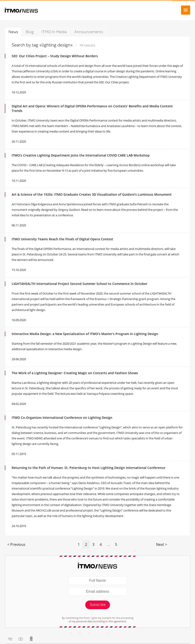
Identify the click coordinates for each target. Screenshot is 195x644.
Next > (162, 544)
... (108, 544)
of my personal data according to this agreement (97, 621)
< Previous (16, 544)
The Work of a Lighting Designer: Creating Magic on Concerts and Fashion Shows (75, 373)
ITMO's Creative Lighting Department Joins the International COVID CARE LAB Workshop (81, 155)
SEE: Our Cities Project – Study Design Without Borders (55, 56)
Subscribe (98, 605)
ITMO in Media (54, 32)
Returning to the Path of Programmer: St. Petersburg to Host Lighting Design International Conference (88, 468)
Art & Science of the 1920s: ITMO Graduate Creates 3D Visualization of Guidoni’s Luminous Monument (92, 194)
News (13, 32)
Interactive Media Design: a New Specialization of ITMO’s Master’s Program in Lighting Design (85, 334)
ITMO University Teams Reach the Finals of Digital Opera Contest (62, 239)
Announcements (89, 32)
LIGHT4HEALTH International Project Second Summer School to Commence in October (80, 284)
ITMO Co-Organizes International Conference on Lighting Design (62, 418)
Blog (30, 32)
